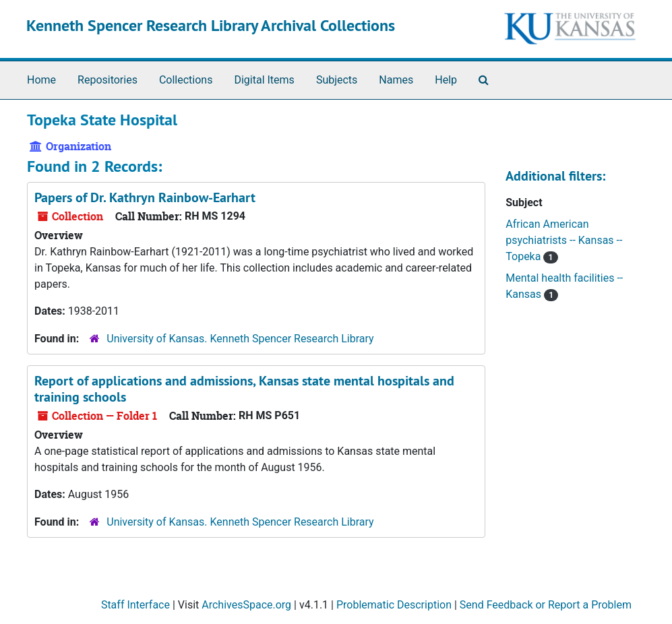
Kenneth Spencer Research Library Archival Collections (211, 25)
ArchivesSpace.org (246, 605)
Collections (186, 80)
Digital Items (264, 80)
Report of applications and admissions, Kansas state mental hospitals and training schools (244, 389)
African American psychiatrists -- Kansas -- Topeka (564, 240)
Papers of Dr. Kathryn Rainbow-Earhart (145, 197)
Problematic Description (394, 605)
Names (396, 80)
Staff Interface (135, 605)
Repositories (108, 80)
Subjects (337, 80)
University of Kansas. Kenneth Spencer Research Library (240, 339)
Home (41, 80)
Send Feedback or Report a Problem (546, 605)
